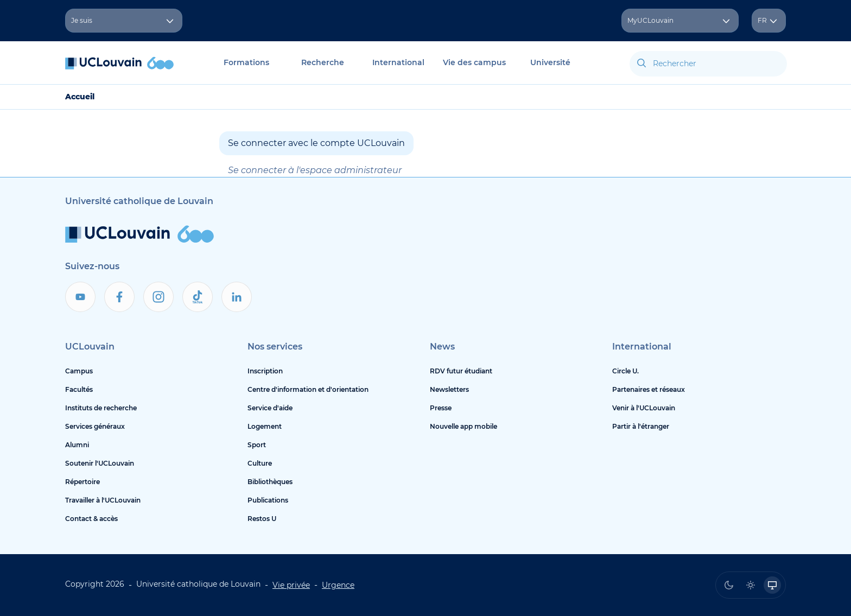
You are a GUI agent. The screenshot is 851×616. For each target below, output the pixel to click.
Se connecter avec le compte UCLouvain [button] (316, 143)
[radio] (729, 585)
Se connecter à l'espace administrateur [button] (315, 170)
